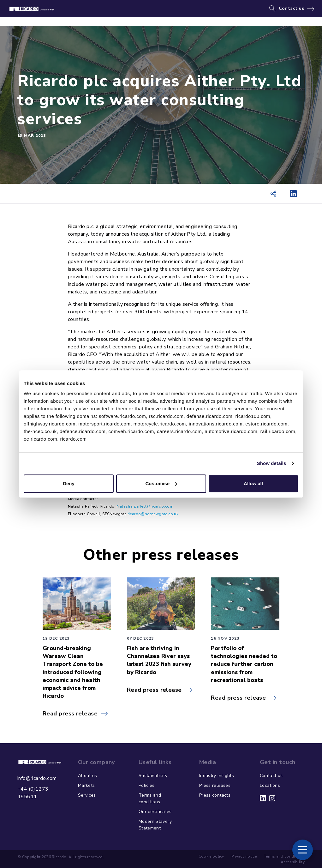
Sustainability (153, 776)
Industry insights (217, 776)
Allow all (253, 483)
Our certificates (155, 812)
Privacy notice (244, 856)
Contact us (292, 9)
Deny (69, 483)
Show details (272, 463)
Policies (147, 785)
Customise (161, 483)
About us (88, 776)
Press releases (215, 785)
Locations (270, 785)
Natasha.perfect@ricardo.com (145, 506)
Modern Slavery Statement (155, 825)
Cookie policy (211, 856)
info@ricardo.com (37, 778)
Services (87, 795)
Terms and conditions (150, 799)
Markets (86, 785)
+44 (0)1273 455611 (33, 793)
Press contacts (215, 795)
